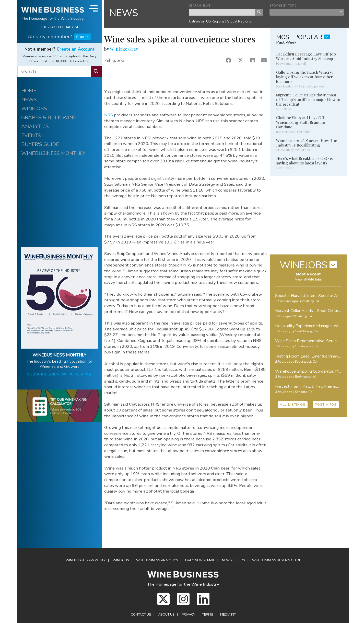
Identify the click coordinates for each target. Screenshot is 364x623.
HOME (29, 91)
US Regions (215, 21)
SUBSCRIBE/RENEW (47, 374)
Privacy (188, 615)
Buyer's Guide (277, 560)
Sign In (83, 37)
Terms (208, 615)
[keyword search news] (222, 12)
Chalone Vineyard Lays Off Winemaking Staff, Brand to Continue (301, 122)
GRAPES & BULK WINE (49, 118)
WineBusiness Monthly (86, 560)
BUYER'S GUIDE (40, 144)
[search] (54, 72)
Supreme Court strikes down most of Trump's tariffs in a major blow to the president (308, 99)
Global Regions (239, 21)
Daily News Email (200, 560)
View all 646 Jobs (308, 280)
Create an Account (76, 49)
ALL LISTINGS (293, 405)
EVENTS (31, 135)
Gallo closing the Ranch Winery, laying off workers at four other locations (304, 77)
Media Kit (228, 615)
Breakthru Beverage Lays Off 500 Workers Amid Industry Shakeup (306, 56)
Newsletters (233, 560)
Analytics (157, 560)
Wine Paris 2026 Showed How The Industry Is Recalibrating (307, 143)
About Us (166, 615)
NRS (109, 115)
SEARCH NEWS (200, 6)
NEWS (29, 100)
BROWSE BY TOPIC (283, 6)
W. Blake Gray (124, 49)
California (196, 21)
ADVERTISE (81, 374)
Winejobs (121, 560)
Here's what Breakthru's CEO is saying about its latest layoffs (304, 161)
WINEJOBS (34, 109)
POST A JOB (326, 405)
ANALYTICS (35, 126)
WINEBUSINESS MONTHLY (53, 153)
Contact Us (141, 615)
